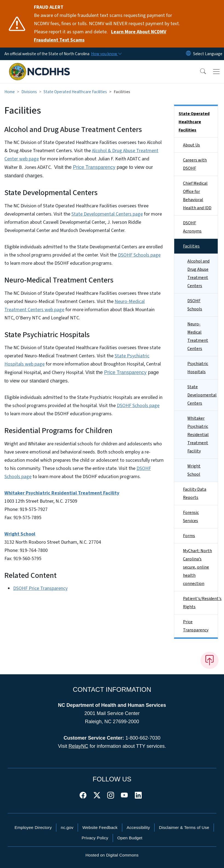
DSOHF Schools (195, 305)
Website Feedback (100, 827)
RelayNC (78, 746)
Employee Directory (33, 827)
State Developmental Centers (202, 395)
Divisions (29, 92)
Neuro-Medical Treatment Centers (198, 336)
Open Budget (130, 838)
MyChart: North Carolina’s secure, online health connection (197, 567)
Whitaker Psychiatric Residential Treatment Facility (198, 435)
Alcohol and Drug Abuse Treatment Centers (198, 273)
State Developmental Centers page (107, 214)
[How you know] (106, 54)
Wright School (194, 470)
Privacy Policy (95, 838)
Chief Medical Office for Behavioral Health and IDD (197, 196)
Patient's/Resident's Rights (200, 603)
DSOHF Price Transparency (40, 588)
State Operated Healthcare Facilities (75, 92)
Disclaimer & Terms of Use (184, 827)
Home (10, 92)
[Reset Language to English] (188, 54)
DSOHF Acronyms (192, 227)
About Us (191, 145)
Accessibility (138, 827)
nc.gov (67, 827)
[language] (208, 54)
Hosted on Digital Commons (112, 855)
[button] (199, 72)
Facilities (191, 246)
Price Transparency (94, 167)
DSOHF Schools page (139, 255)
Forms (189, 536)
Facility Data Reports (195, 493)
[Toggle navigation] (216, 72)
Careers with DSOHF (195, 164)
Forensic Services (191, 517)
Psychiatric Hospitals (198, 368)
